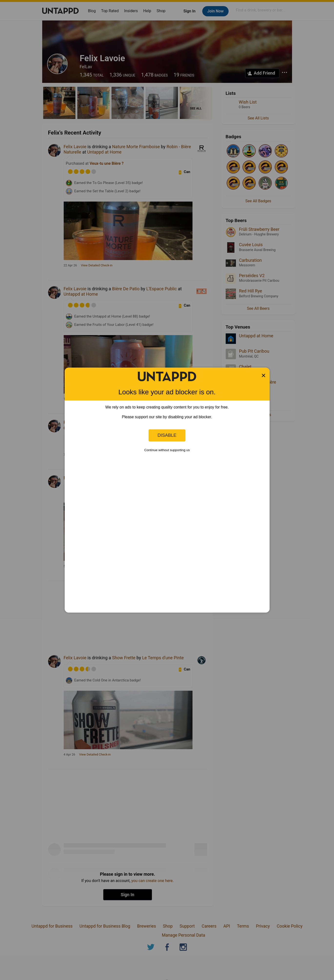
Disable (167, 435)
